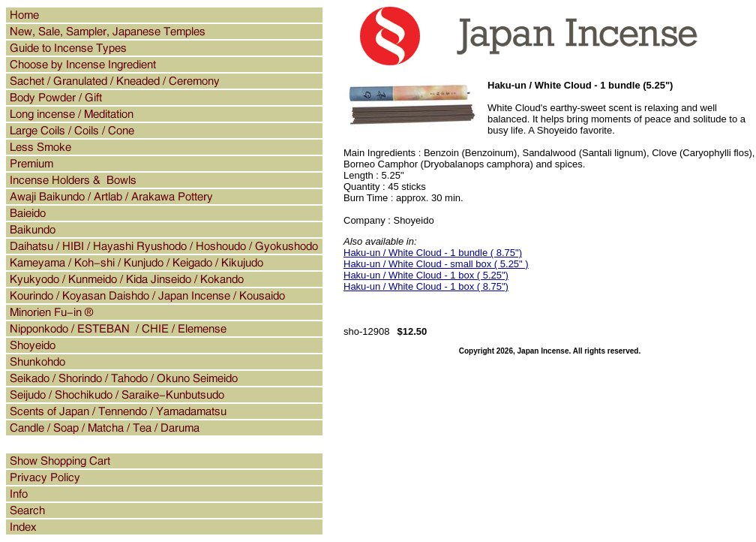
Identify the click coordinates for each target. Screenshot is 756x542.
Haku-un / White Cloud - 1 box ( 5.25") (426, 275)
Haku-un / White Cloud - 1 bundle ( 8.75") (433, 253)
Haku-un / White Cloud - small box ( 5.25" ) (436, 264)
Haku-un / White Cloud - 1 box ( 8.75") (426, 286)
